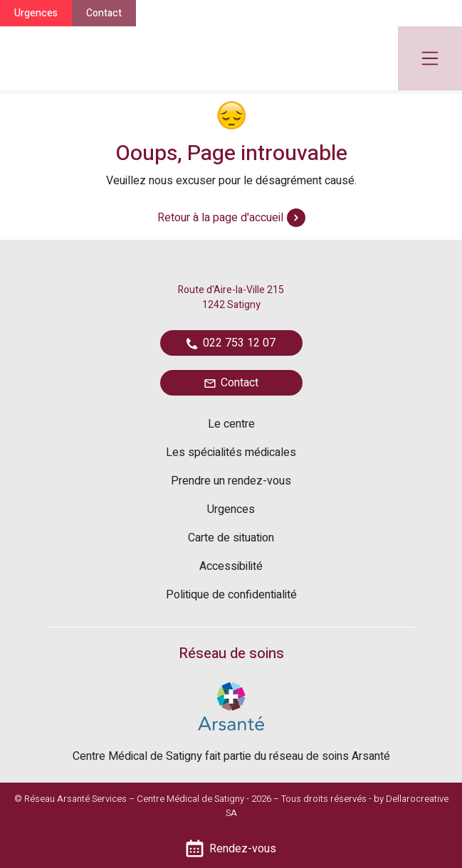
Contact (104, 13)
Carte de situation (231, 538)
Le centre (231, 424)
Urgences (36, 13)
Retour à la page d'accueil (231, 218)
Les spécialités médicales (231, 452)
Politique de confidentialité (231, 595)
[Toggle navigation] (430, 58)
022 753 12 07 (231, 343)
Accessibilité (231, 566)
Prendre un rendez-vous (231, 481)
